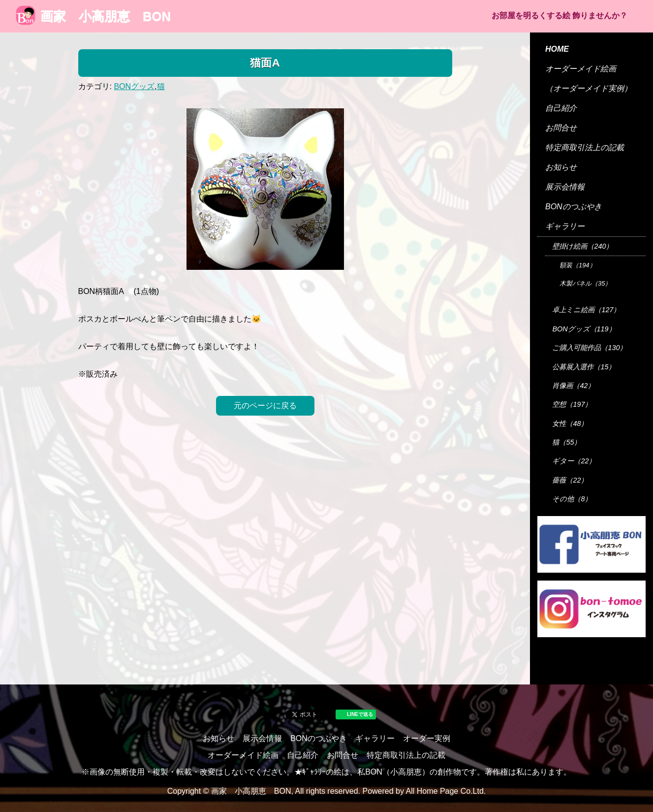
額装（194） (578, 265)
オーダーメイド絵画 (581, 69)
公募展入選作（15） (584, 367)
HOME (557, 49)
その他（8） (572, 499)
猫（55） (566, 442)
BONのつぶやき (574, 207)
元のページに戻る (265, 406)
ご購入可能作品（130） (589, 348)
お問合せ (561, 128)
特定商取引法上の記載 (585, 147)
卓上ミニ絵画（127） (586, 310)
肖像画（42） (573, 386)
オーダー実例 (427, 738)
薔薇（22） (570, 480)
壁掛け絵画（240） (582, 246)
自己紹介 (561, 108)
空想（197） (572, 404)
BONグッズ (134, 86)
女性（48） (570, 423)
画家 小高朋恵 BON (93, 16)
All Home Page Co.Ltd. (446, 791)
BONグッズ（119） (584, 329)
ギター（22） (574, 461)
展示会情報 (565, 187)
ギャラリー (565, 226)
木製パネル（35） (585, 283)
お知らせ (561, 167)
